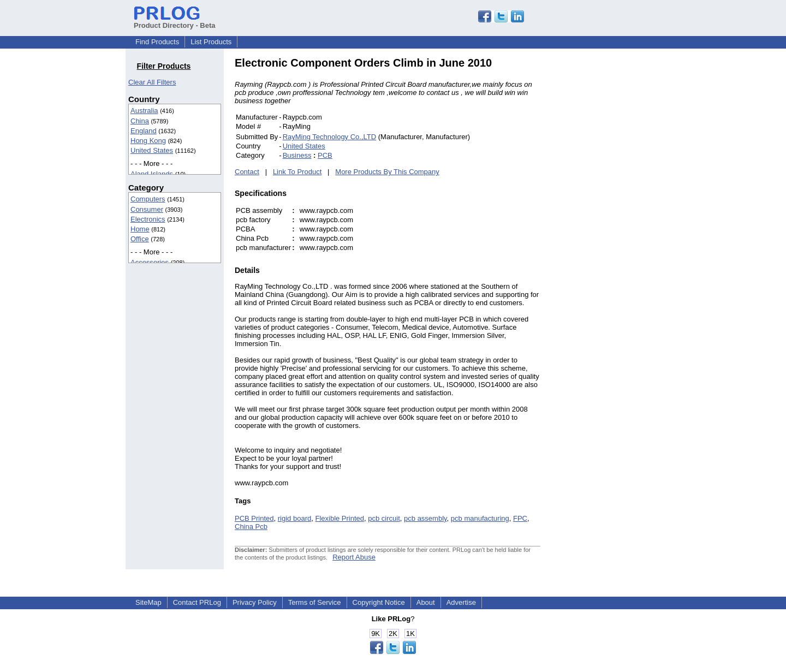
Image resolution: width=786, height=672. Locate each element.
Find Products (157, 42)
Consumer (147, 209)
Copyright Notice (379, 602)
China (140, 121)
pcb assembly (425, 518)
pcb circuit (384, 518)
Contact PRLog (197, 602)
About (426, 602)
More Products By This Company (387, 172)
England (144, 131)
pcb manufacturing (480, 518)
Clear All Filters (152, 82)
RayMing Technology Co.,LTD (330, 137)
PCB (325, 155)
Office (140, 239)
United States (152, 150)
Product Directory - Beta (175, 21)
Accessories (150, 262)
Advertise (461, 602)
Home (140, 229)
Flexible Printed (340, 518)
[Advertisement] (614, 221)
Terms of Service (315, 602)
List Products (211, 42)
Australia (144, 111)
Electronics (148, 219)
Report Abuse (354, 557)
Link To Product (297, 172)
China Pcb (251, 527)
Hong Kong (148, 141)
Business (297, 155)
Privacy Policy (255, 602)
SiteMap (148, 602)
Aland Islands (152, 174)
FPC (520, 518)
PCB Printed (254, 518)
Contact (247, 172)
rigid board (294, 518)
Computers (148, 199)
